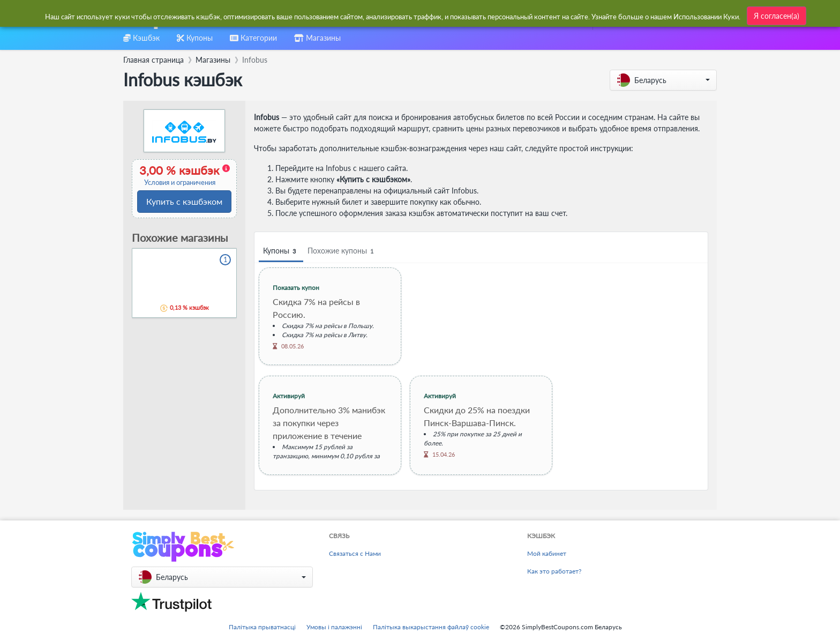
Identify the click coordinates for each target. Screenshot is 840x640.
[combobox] (394, 15)
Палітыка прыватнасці (262, 627)
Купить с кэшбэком (184, 201)
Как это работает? (554, 571)
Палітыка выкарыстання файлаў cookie (431, 627)
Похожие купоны (342, 251)
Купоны (281, 251)
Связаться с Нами (355, 553)
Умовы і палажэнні (334, 627)
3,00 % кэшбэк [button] (183, 175)
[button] (663, 80)
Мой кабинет (547, 553)
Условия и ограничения (180, 183)
